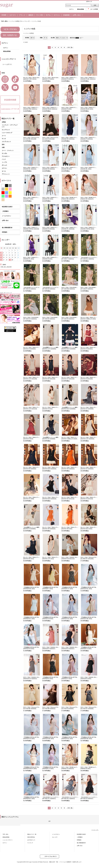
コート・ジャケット (8, 150)
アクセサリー (6, 156)
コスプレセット (6, 142)
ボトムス (4, 165)
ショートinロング (7, 133)
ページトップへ (95, 830)
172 (69, 47)
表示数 (27, 38)
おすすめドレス (31, 840)
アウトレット (6, 174)
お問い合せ (5, 220)
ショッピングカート (8, 840)
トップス (4, 162)
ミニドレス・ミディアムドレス (10, 126)
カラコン (4, 168)
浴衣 (3, 144)
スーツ (4, 136)
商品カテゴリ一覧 (32, 834)
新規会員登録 (81, 9)
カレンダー (55, 837)
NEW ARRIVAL (31, 837)
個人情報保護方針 (7, 228)
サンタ (4, 139)
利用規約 (5, 232)
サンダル (4, 153)
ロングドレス (6, 130)
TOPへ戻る (5, 834)
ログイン (72, 9)
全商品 (4, 122)
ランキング (30, 843)
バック (4, 159)
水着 (3, 147)
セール (4, 171)
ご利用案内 (5, 211)
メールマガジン (7, 216)
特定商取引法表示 (7, 207)
